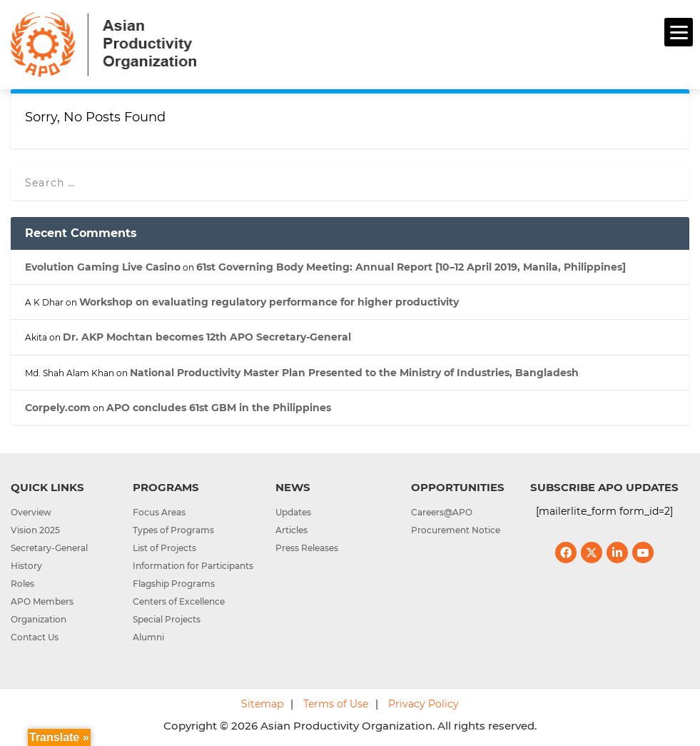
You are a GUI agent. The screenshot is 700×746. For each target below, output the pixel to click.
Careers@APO (442, 512)
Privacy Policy (423, 704)
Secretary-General (49, 548)
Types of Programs (173, 530)
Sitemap (262, 704)
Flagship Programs (174, 584)
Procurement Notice (456, 530)
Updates (293, 512)
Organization (39, 619)
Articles (291, 530)
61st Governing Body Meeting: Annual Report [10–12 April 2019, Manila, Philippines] (411, 267)
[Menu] (679, 32)
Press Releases (307, 548)
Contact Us (35, 637)
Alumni (148, 637)
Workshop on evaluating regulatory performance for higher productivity (269, 302)
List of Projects (164, 548)
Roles (22, 584)
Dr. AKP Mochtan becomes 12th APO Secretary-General (207, 337)
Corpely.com (58, 408)
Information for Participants (193, 566)
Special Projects (167, 619)
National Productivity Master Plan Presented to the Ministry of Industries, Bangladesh (354, 373)
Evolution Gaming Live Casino (103, 267)
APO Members (42, 601)
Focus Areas (159, 512)
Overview (31, 512)
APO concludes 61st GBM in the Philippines (219, 408)
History (26, 566)
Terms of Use (336, 704)
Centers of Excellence (179, 601)
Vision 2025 (35, 530)
